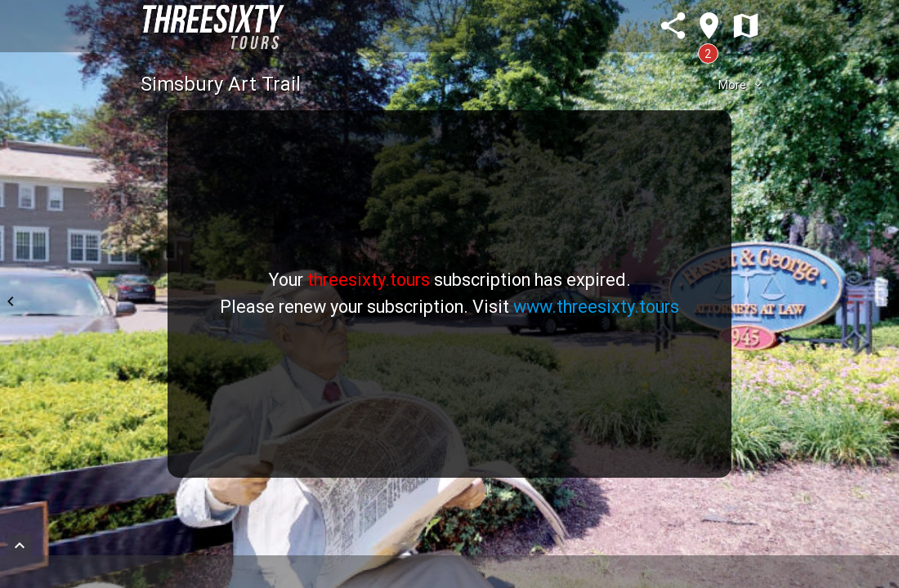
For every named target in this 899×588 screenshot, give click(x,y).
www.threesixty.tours (596, 307)
